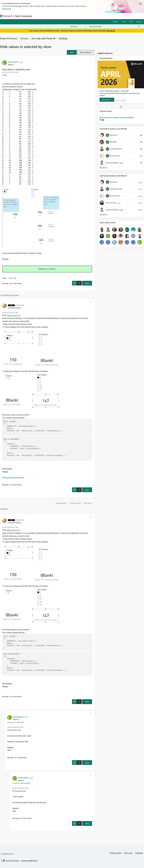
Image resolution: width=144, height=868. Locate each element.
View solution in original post (13, 477)
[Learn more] (107, 100)
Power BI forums (9, 38)
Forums (37, 16)
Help (131, 21)
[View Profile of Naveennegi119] (13, 62)
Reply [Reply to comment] (87, 490)
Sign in (124, 21)
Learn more (6, 9)
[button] (72, 52)
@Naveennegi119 (13, 315)
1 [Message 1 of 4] (9, 283)
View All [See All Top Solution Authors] (103, 167)
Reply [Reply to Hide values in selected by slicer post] (87, 283)
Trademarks (139, 853)
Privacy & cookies (115, 853)
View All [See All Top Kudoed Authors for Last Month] (103, 214)
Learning (85, 16)
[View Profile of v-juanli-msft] (20, 305)
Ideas (56, 16)
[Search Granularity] (78, 26)
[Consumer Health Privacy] (29, 861)
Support (95, 16)
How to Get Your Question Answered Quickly (117, 117)
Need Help (13, 278)
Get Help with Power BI (43, 38)
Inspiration (47, 16)
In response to (16, 722)
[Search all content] (115, 26)
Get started (111, 31)
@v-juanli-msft (15, 730)
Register (116, 21)
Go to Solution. (50, 269)
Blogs (76, 16)
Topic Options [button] (85, 52)
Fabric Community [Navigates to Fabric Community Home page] (24, 16)
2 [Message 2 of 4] (9, 485)
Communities (66, 16)
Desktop (63, 38)
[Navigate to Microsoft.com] (6, 16)
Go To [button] (139, 22)
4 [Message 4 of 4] (19, 818)
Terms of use (128, 853)
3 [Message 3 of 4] (14, 757)
